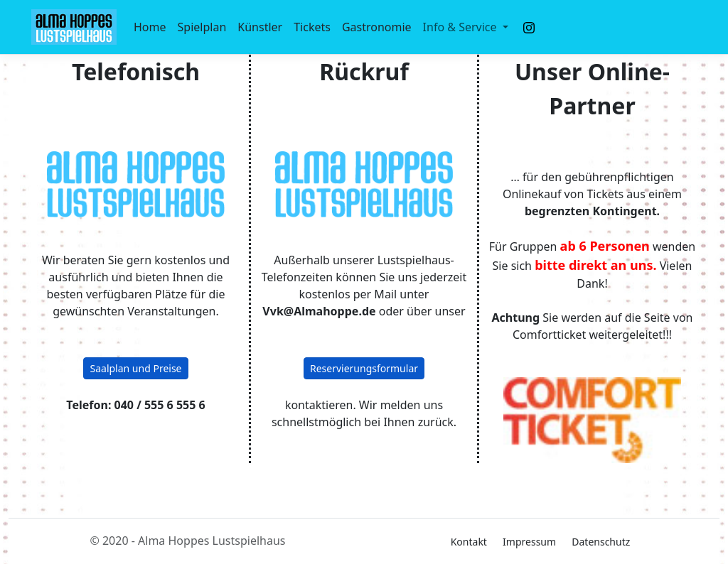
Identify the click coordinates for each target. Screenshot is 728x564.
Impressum (529, 542)
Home (150, 27)
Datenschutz (601, 542)
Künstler (260, 27)
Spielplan (202, 27)
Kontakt (469, 542)
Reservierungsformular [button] (364, 368)
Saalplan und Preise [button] (135, 368)
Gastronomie (377, 27)
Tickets (312, 27)
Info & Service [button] (461, 27)
